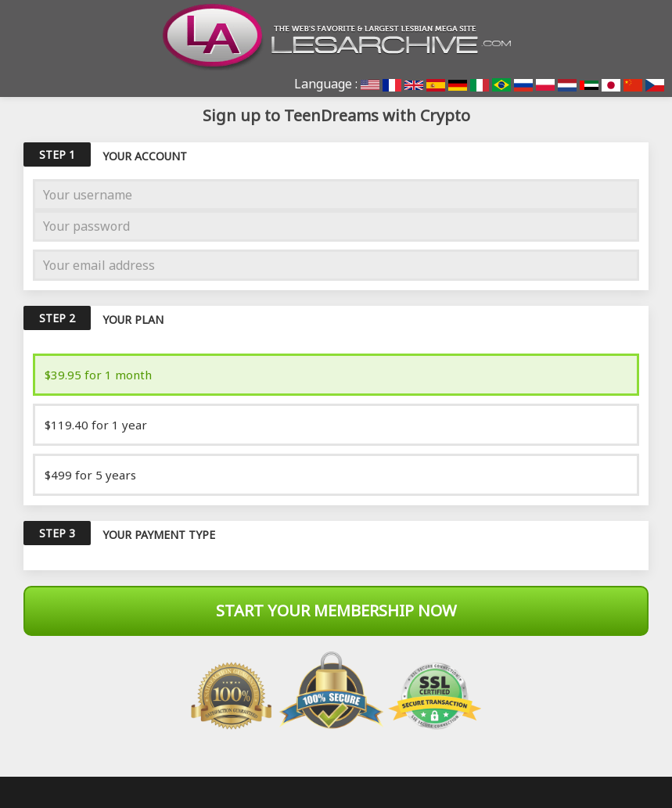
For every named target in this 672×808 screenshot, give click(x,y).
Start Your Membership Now (336, 610)
